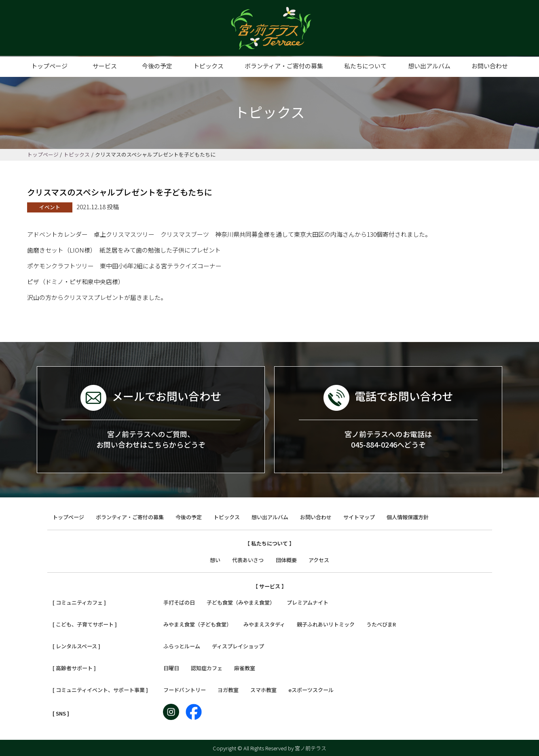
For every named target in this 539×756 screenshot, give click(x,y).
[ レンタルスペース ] (76, 646)
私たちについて (365, 66)
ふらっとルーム (182, 646)
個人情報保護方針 (408, 517)
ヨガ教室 (228, 690)
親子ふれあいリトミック (326, 624)
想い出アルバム (429, 66)
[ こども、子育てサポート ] (85, 624)
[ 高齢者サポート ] (74, 668)
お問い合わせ (490, 66)
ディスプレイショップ (238, 646)
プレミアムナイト (308, 602)
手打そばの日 (179, 602)
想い (215, 560)
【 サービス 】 (270, 586)
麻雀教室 (245, 668)
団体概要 (286, 560)
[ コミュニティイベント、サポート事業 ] (100, 690)
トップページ (49, 66)
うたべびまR (381, 624)
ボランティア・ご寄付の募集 (284, 66)
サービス (105, 66)
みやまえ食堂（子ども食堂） (198, 624)
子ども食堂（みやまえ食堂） (241, 602)
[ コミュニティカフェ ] (79, 602)
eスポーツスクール (311, 690)
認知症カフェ (207, 668)
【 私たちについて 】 (269, 543)
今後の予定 (157, 66)
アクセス (319, 560)
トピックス (208, 66)
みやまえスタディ (264, 624)
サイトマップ (359, 517)
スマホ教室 (263, 690)
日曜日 (171, 668)
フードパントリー (185, 690)
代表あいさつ (248, 560)
